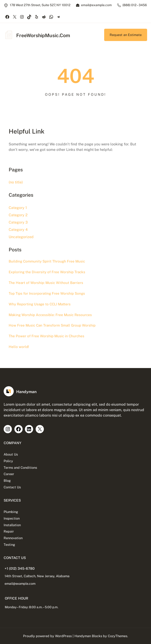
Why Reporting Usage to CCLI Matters (40, 304)
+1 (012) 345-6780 (20, 568)
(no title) (16, 182)
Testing (9, 545)
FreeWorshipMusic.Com (43, 35)
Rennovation (13, 538)
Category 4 (18, 230)
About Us (11, 454)
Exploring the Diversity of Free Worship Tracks (47, 272)
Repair (9, 531)
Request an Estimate (126, 35)
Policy (8, 461)
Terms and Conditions (20, 468)
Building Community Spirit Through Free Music (47, 261)
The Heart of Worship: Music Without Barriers (46, 283)
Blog (7, 480)
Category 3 (18, 222)
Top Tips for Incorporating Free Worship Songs (47, 293)
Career (9, 474)
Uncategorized (21, 237)
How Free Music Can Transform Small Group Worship (52, 325)
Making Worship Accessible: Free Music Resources (50, 315)
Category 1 (18, 208)
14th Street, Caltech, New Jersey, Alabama (37, 576)
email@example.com (20, 583)
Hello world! (19, 347)
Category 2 (18, 215)
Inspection (12, 518)
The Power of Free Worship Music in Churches (46, 336)
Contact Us (12, 487)
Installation (12, 525)
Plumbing (11, 512)
